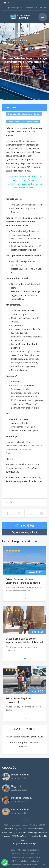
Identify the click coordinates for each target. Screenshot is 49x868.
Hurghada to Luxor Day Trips (24, 844)
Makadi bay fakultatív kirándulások (26, 857)
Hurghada (26, 449)
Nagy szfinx (17, 786)
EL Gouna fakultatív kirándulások (26, 861)
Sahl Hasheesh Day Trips (33, 829)
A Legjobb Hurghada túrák (29, 850)
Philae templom (20, 809)
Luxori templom (20, 775)
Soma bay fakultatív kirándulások (23, 122)
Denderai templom (21, 798)
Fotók (9, 502)
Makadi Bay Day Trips (11, 832)
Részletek (11, 108)
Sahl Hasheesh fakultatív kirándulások (22, 865)
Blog (43, 865)
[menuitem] (6, 2)
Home (5, 26)
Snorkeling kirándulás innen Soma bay (23, 114)
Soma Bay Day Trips (14, 829)
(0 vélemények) (24, 66)
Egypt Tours (22, 836)
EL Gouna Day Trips (29, 832)
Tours (12, 26)
